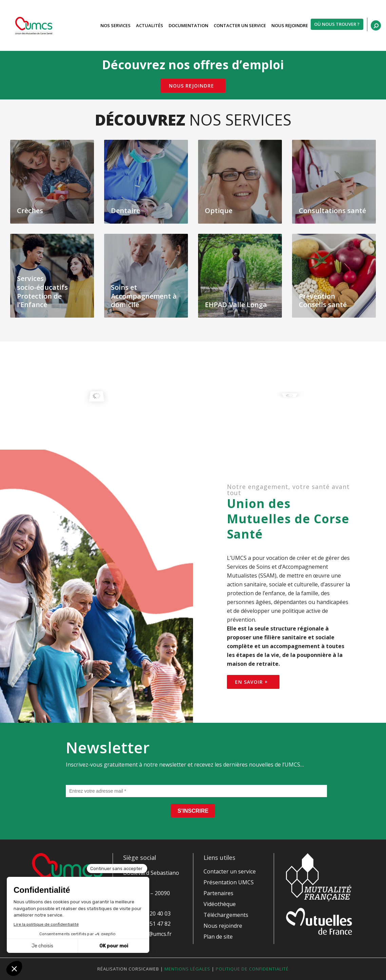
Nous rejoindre (191, 86)
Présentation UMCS (229, 882)
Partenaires (218, 893)
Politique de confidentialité (252, 969)
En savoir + (252, 682)
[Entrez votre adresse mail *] (196, 791)
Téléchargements (226, 915)
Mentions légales (187, 969)
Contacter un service (230, 871)
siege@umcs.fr (153, 934)
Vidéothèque (220, 904)
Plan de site (218, 937)
